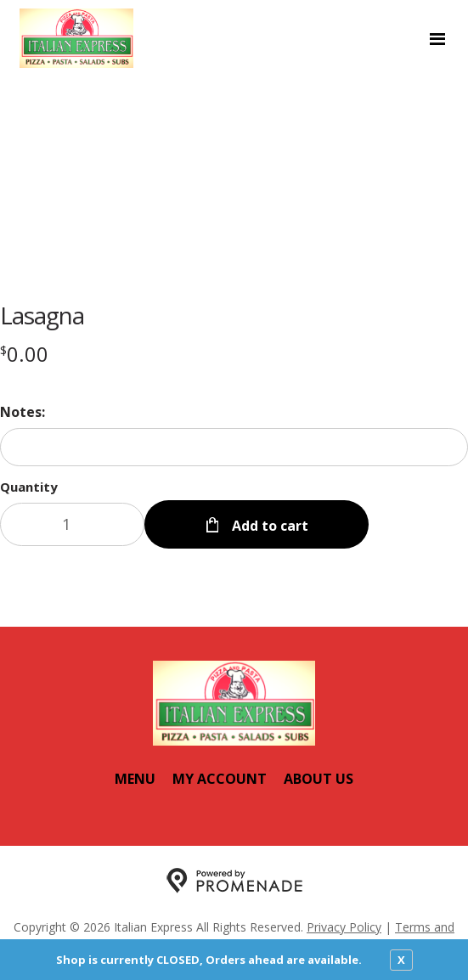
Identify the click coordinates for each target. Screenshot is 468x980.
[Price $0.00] (24, 354)
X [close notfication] (401, 960)
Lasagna (42, 315)
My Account (220, 779)
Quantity (29, 487)
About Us (319, 779)
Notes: (23, 412)
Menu (135, 779)
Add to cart (268, 526)
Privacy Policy (344, 927)
